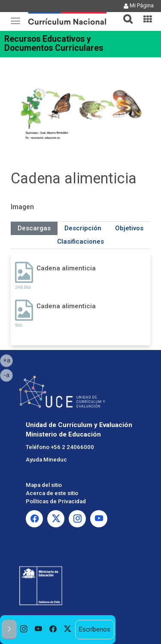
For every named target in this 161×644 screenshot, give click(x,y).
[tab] (125, 14)
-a (8, 375)
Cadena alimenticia (66, 268)
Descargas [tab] (34, 228)
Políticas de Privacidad (56, 501)
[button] (125, 14)
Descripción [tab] (83, 228)
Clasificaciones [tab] (80, 241)
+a (8, 360)
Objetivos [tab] (129, 228)
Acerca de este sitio (52, 493)
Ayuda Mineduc (46, 460)
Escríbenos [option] (94, 629)
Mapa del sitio (44, 485)
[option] (24, 630)
